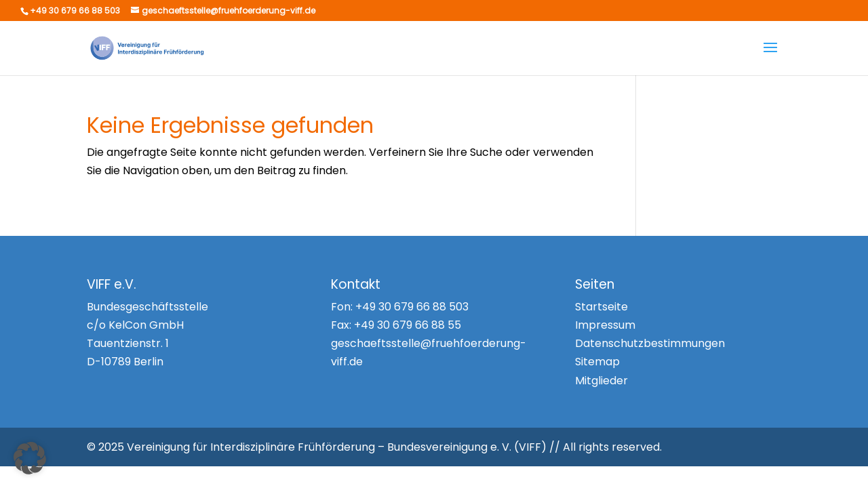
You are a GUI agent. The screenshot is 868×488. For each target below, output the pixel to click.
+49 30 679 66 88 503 (412, 307)
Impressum (605, 325)
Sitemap (597, 362)
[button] (30, 458)
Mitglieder (601, 381)
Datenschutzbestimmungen (650, 343)
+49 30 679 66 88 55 (408, 325)
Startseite (601, 307)
